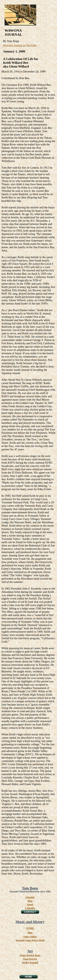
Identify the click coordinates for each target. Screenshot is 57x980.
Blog (30, 901)
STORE (30, 928)
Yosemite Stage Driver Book (30, 940)
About (30, 905)
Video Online (30, 937)
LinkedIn (30, 908)
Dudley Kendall (30, 963)
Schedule (30, 897)
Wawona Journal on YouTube (20, 45)
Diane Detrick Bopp (30, 955)
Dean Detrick (30, 959)
